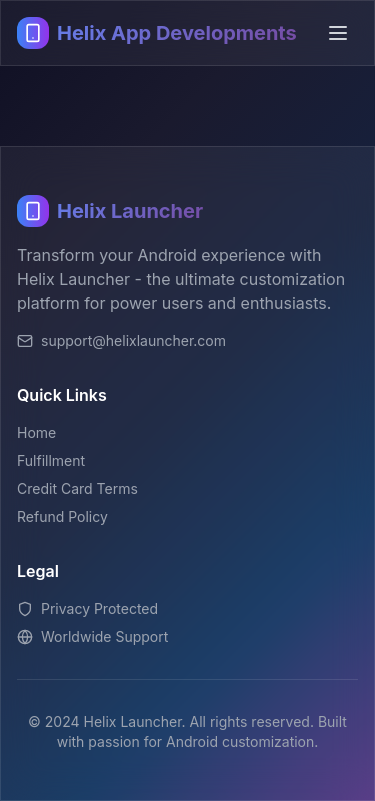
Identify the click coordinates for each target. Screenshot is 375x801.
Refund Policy (62, 516)
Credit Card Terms (77, 488)
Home (36, 432)
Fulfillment (51, 460)
